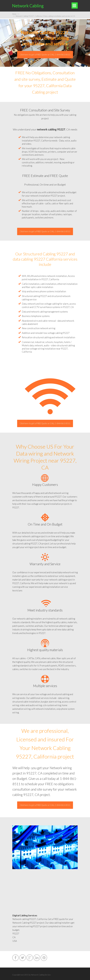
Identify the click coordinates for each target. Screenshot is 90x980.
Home (16, 14)
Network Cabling (28, 6)
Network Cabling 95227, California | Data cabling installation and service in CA (44, 16)
